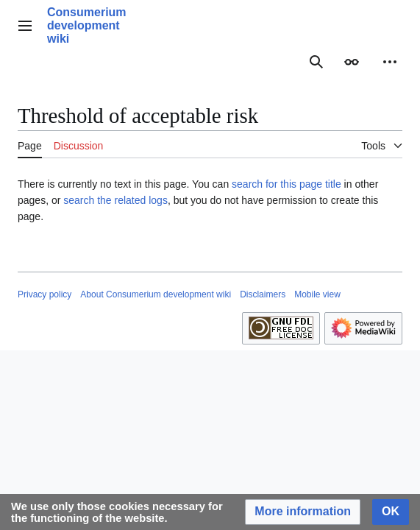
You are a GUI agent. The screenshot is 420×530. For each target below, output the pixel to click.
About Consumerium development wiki (156, 294)
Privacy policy (45, 294)
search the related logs (115, 200)
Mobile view (317, 294)
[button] (303, 512)
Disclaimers (263, 294)
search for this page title (286, 184)
